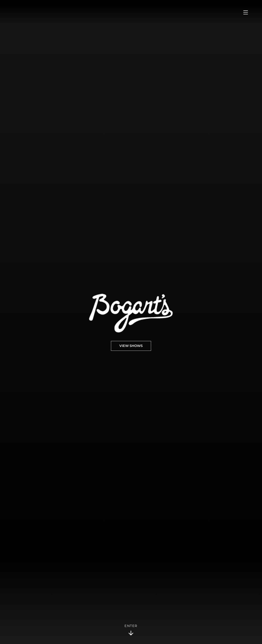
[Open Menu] (246, 12)
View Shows (131, 346)
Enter (131, 630)
